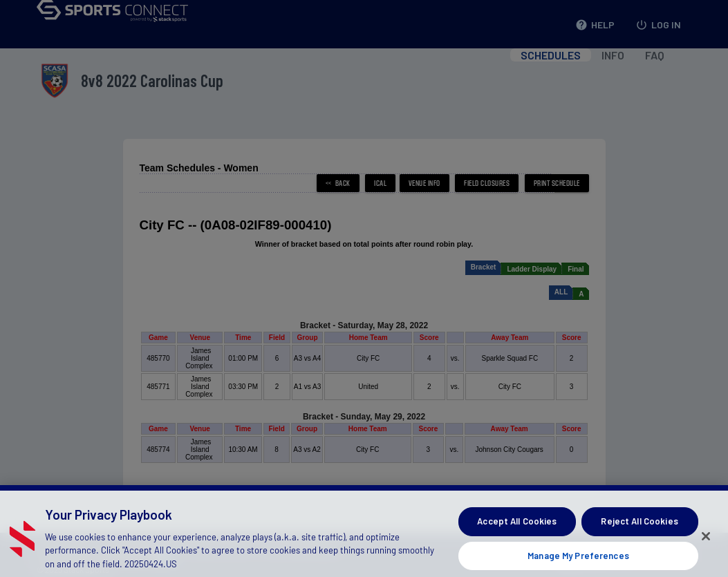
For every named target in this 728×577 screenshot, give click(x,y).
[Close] (706, 545)
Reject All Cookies (639, 531)
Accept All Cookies (517, 531)
